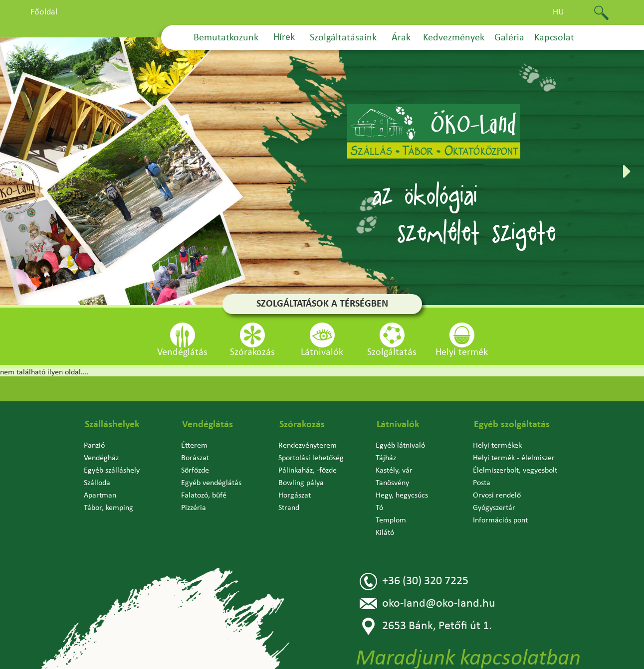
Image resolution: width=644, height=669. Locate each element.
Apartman (100, 496)
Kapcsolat (554, 38)
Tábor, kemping (108, 508)
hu (558, 12)
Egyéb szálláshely (112, 471)
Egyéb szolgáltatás (512, 425)
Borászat (195, 458)
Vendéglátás (208, 425)
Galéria (509, 38)
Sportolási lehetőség (311, 458)
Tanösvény (392, 483)
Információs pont (500, 520)
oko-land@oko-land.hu (428, 604)
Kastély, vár (394, 471)
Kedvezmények (454, 38)
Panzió (94, 446)
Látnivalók (398, 425)
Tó (379, 508)
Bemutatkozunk (226, 38)
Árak (401, 38)
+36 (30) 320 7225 (414, 582)
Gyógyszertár (494, 508)
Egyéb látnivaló (400, 446)
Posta (482, 483)
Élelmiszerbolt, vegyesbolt (515, 471)
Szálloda (97, 483)
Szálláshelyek (112, 425)
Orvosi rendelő (497, 496)
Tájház (386, 458)
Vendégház (101, 458)
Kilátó (385, 533)
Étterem (194, 446)
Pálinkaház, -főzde (308, 471)
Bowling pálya (301, 483)
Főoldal (44, 12)
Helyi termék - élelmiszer (514, 458)
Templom (391, 520)
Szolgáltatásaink (343, 38)
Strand (289, 508)
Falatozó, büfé (204, 496)
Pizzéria (194, 508)
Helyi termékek (497, 446)
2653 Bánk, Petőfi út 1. (426, 626)
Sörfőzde (195, 471)
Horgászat (295, 496)
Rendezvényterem (308, 446)
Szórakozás (302, 425)
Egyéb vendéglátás (211, 483)
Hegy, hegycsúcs (402, 496)
